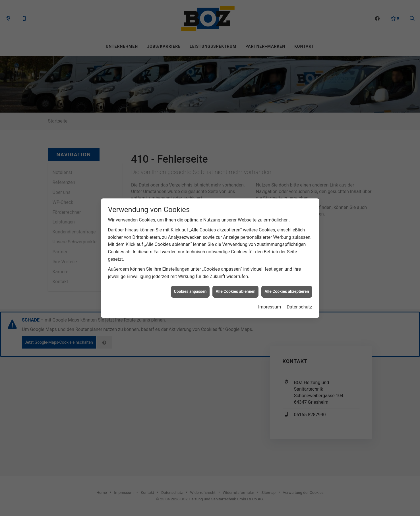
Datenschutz (299, 303)
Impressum (270, 303)
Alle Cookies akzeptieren (287, 287)
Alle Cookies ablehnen (235, 287)
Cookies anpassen (190, 287)
